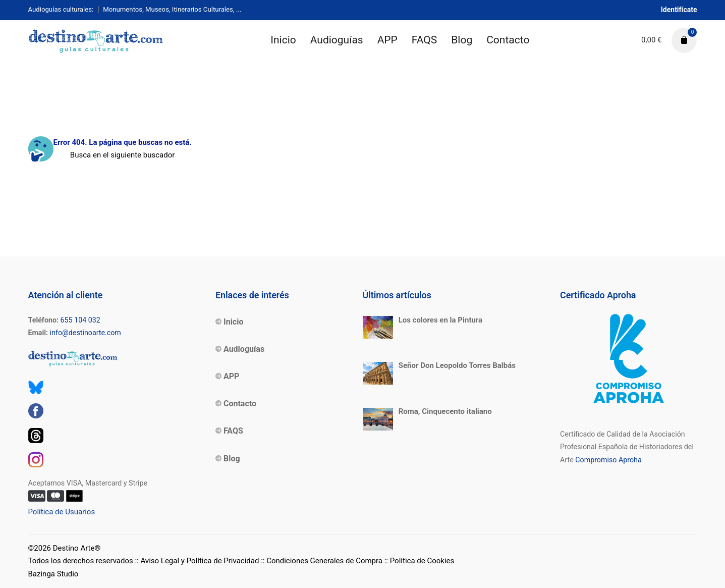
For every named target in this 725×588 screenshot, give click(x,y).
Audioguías (337, 40)
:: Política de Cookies (420, 561)
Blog (462, 40)
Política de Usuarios (62, 512)
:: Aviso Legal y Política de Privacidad (197, 561)
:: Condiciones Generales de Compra (322, 561)
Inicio (283, 40)
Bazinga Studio (53, 574)
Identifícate (679, 10)
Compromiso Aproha (608, 460)
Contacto (508, 40)
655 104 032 (80, 320)
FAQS (424, 40)
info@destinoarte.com (86, 333)
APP (387, 40)
